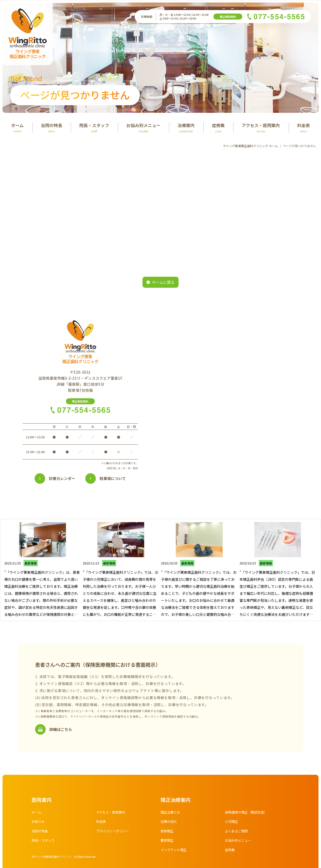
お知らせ (39, 823)
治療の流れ (169, 823)
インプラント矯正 (175, 851)
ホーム (37, 814)
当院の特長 (40, 833)
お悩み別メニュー (239, 842)
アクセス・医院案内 (112, 814)
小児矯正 (232, 823)
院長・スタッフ (44, 842)
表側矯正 (168, 833)
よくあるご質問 (237, 833)
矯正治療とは (171, 814)
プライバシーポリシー (114, 833)
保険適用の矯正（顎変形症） (248, 814)
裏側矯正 (168, 842)
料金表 (101, 823)
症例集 (230, 851)
